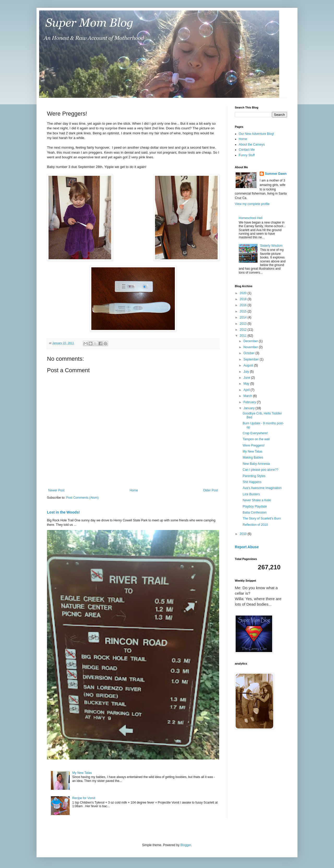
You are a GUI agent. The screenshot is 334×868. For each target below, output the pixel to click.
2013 (244, 324)
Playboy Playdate (255, 507)
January (249, 408)
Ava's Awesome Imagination (262, 488)
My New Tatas (82, 773)
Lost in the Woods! (63, 512)
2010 (244, 534)
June (247, 378)
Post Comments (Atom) (82, 498)
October (249, 353)
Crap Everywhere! (255, 433)
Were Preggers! (254, 445)
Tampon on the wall (256, 439)
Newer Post (56, 490)
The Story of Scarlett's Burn (262, 519)
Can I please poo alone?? (261, 470)
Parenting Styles (254, 476)
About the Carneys (252, 144)
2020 (244, 293)
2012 (244, 330)
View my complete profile (252, 204)
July (247, 372)
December (251, 341)
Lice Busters (251, 494)
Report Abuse (247, 547)
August (249, 365)
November (251, 347)
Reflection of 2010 (255, 525)
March (248, 396)
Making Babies (253, 457)
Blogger (186, 845)
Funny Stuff (247, 155)
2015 (244, 311)
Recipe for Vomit (84, 798)
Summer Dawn (276, 174)
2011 (244, 336)
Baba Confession (255, 513)
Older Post (210, 490)
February (250, 402)
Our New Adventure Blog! (256, 134)
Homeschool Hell (251, 218)
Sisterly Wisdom (271, 246)
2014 (244, 317)
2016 (244, 305)
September (252, 359)
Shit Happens (252, 482)
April (247, 390)
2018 (244, 299)
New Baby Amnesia (256, 464)
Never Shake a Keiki (257, 500)
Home (134, 490)
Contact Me (247, 150)
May (247, 384)
